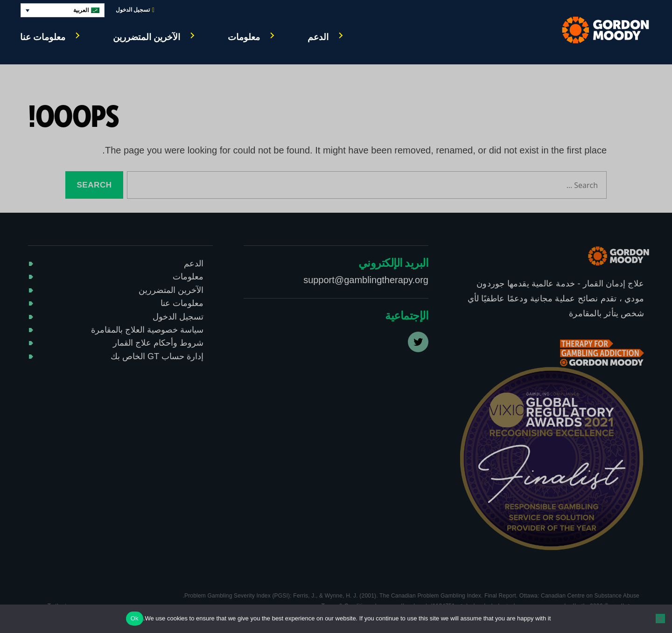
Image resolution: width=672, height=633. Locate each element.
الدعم (318, 37)
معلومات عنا (43, 37)
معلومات (244, 37)
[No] (660, 619)
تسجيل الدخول (135, 10)
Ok (135, 618)
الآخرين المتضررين (147, 37)
